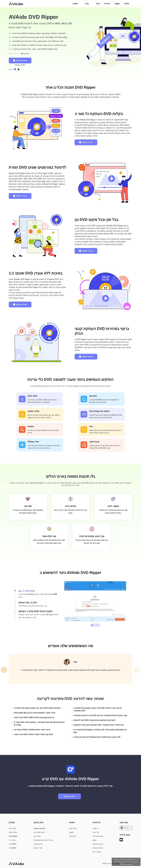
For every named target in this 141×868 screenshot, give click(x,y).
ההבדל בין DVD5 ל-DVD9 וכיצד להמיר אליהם (32, 730)
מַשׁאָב (117, 4)
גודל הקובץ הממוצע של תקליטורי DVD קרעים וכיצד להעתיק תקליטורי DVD (98, 709)
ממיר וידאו (12, 828)
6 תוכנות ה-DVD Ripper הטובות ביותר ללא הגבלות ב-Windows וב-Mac (100, 731)
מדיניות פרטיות (98, 844)
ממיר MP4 (12, 844)
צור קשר (96, 832)
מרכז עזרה (73, 828)
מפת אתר (72, 836)
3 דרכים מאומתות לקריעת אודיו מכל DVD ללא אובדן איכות (97, 737)
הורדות (107, 4)
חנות (98, 4)
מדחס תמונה (38, 844)
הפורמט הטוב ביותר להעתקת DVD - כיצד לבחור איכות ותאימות (99, 725)
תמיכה (127, 4)
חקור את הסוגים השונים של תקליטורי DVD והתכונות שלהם (37, 708)
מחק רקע (37, 836)
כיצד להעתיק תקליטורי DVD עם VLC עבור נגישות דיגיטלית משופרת (100, 715)
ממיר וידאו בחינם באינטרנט (43, 840)
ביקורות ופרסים (98, 836)
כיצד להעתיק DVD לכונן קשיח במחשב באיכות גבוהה (94, 720)
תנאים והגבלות (98, 848)
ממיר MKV (13, 848)
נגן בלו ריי (12, 840)
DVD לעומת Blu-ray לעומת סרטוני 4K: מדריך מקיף (35, 713)
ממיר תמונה (38, 848)
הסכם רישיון (97, 852)
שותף (94, 840)
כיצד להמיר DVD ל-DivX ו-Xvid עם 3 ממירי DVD (33, 734)
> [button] (137, 670)
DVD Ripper (13, 836)
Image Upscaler (39, 828)
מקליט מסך (13, 832)
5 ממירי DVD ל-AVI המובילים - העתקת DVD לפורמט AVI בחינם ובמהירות (39, 724)
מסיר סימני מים (39, 832)
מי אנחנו (96, 828)
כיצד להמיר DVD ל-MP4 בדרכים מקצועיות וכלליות (34, 718)
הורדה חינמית (20, 61)
